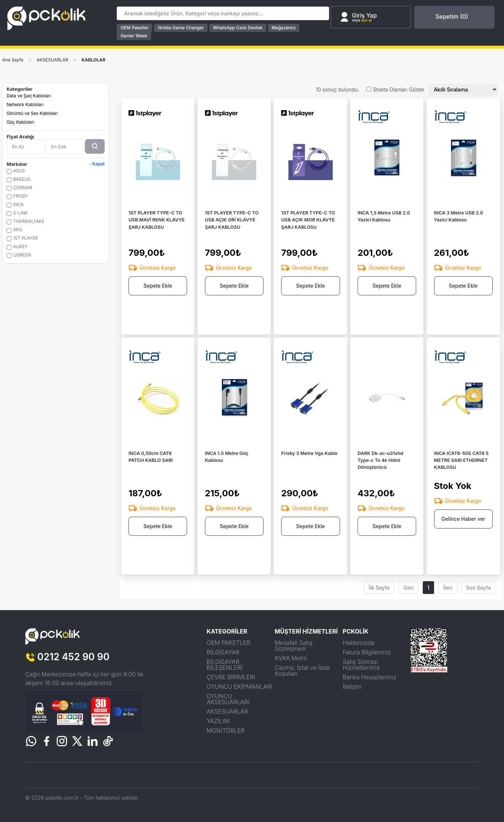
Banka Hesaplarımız (369, 677)
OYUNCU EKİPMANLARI (240, 687)
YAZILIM (218, 721)
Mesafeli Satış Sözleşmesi (293, 646)
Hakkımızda (358, 643)
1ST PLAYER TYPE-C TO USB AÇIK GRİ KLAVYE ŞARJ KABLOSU (232, 232)
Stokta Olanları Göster (399, 90)
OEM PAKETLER (229, 643)
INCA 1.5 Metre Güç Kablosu (227, 469)
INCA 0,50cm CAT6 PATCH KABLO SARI (151, 469)
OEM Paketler (135, 28)
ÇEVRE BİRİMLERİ (231, 677)
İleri (448, 588)
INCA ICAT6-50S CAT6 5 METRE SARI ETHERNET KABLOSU (462, 472)
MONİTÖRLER (226, 731)
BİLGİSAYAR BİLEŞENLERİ (225, 665)
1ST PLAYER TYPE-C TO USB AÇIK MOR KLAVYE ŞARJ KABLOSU (309, 232)
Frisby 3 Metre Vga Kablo (310, 465)
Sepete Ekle (158, 300)
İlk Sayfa (379, 588)
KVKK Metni (291, 658)
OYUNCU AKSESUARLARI (228, 699)
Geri (408, 588)
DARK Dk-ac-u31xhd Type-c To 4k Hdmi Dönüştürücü (381, 472)
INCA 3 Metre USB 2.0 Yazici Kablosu (459, 229)
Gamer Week (134, 36)
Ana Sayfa (13, 60)
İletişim (352, 687)
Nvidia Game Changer (181, 28)
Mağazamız (284, 28)
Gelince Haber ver (463, 532)
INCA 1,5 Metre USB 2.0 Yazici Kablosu (384, 229)
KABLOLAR (94, 60)
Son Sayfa (478, 588)
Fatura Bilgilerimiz (367, 652)
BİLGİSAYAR (223, 652)
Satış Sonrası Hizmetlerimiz (361, 665)
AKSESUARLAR (52, 60)
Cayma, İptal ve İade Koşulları (302, 670)
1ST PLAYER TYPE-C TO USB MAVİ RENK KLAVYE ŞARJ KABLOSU (157, 232)
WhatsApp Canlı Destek (238, 28)
